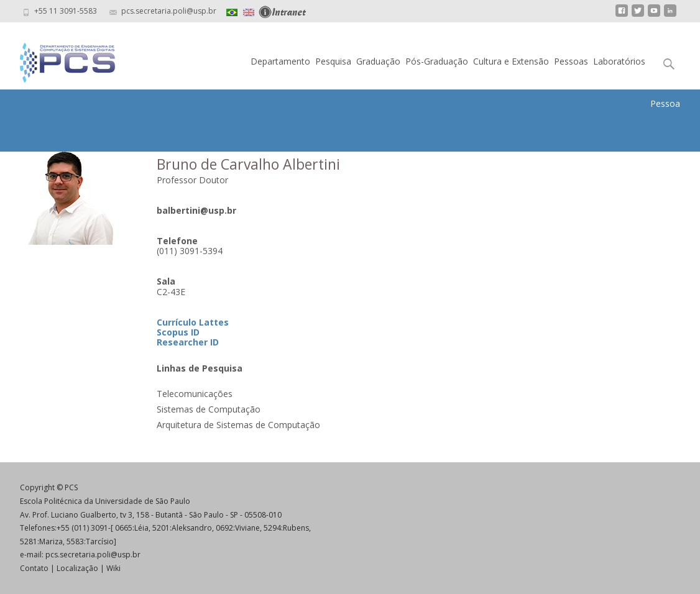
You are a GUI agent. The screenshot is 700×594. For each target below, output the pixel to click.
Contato (34, 568)
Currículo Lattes (193, 322)
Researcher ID (188, 342)
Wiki (113, 568)
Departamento (280, 61)
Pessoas (571, 61)
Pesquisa (333, 61)
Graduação (378, 61)
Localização (77, 568)
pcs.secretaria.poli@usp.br (93, 555)
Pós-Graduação (437, 61)
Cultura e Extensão (511, 61)
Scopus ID (178, 332)
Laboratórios (619, 61)
